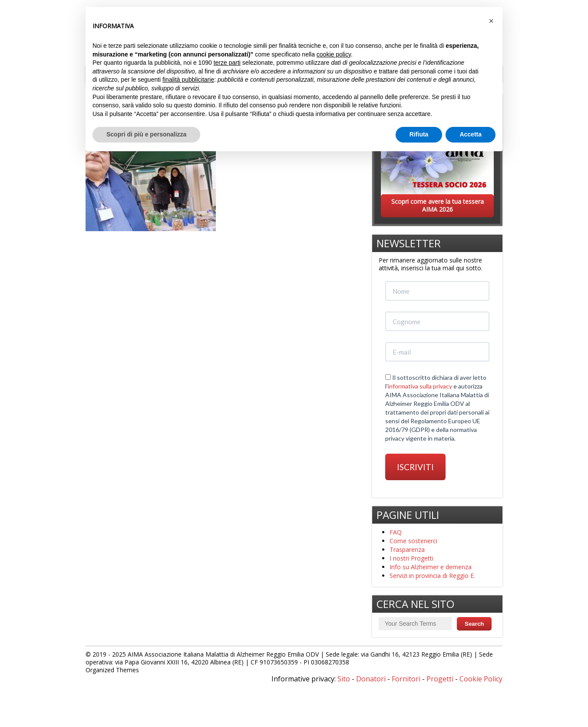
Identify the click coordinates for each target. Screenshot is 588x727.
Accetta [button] (471, 134)
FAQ (396, 532)
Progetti (440, 679)
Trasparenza (407, 549)
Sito (344, 679)
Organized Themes (112, 670)
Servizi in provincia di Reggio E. (432, 576)
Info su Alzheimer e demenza (431, 567)
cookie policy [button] (334, 54)
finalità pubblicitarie (188, 80)
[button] (491, 21)
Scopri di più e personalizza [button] (146, 134)
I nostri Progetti (411, 558)
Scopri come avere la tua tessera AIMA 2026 (438, 205)
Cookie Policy (481, 679)
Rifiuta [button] (419, 134)
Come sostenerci (413, 541)
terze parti (227, 63)
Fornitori (406, 679)
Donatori (371, 679)
